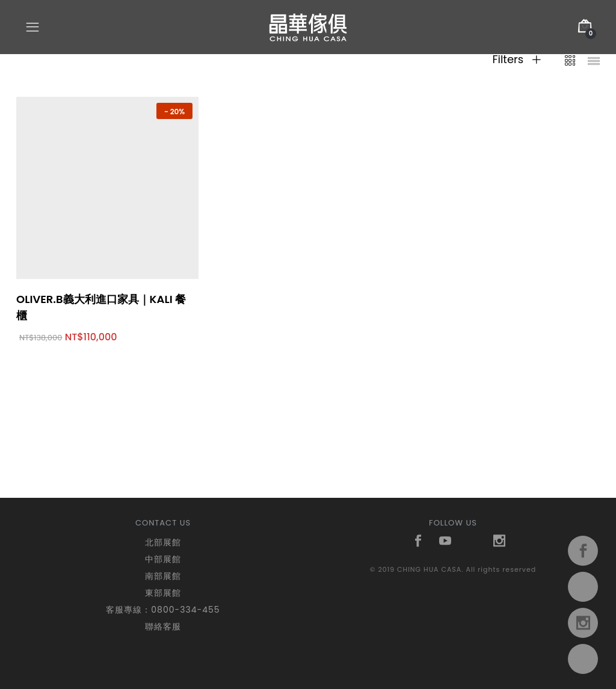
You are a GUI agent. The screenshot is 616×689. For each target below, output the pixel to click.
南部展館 (163, 576)
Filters (516, 60)
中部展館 (163, 559)
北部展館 (163, 542)
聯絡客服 (163, 626)
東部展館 (163, 593)
